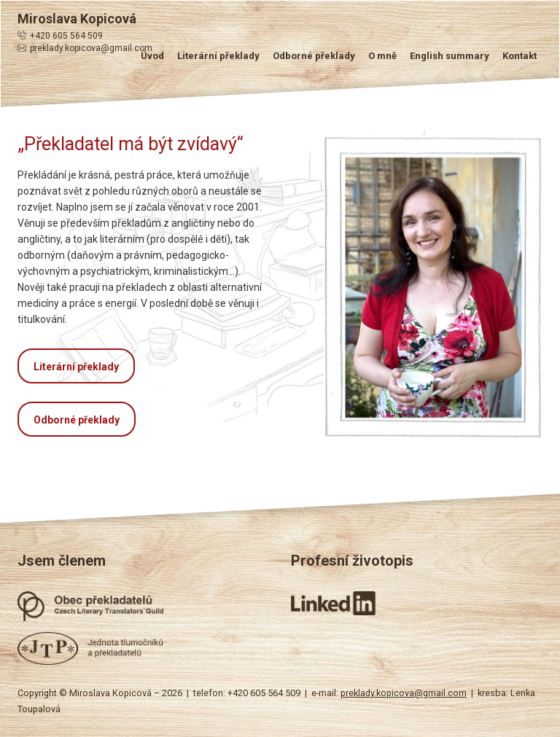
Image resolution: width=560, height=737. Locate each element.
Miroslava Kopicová (77, 19)
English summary (450, 56)
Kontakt (520, 56)
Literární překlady (218, 56)
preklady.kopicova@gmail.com (91, 48)
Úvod (152, 56)
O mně (382, 56)
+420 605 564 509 (66, 36)
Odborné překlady (314, 56)
